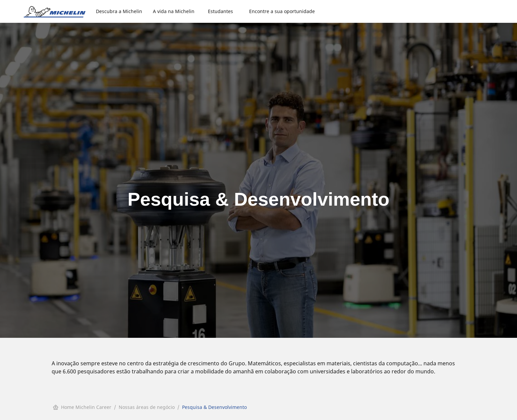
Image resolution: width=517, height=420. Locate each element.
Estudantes (220, 11)
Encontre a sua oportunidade (282, 11)
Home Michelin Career (82, 407)
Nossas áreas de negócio (147, 407)
